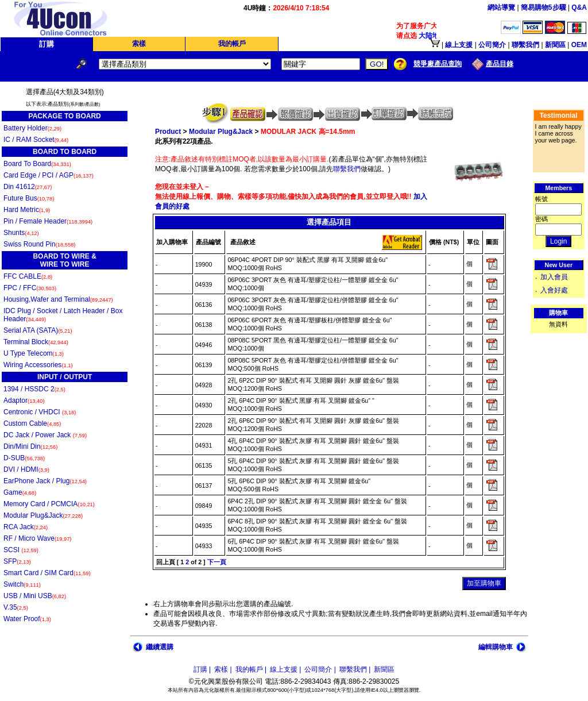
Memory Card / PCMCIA (49, 504)
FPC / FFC (30, 288)
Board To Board (37, 164)
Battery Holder (32, 128)
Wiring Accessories (38, 365)
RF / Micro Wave (37, 538)
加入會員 (554, 277)
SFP (17, 561)
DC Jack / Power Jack (45, 435)
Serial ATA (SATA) (38, 330)
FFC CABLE (28, 276)
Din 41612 (28, 187)
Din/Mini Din (30, 446)
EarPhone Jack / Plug (45, 481)
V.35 (16, 607)
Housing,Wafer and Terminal (58, 299)
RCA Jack (26, 527)
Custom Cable (32, 423)
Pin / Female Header (48, 221)
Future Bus (29, 198)
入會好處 (554, 290)
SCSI (21, 550)
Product (168, 132)
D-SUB (24, 458)
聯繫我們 (347, 169)
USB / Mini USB (35, 596)
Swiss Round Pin (39, 244)
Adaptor (24, 400)
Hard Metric (27, 210)
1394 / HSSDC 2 (34, 389)
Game (20, 492)
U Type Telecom (34, 353)
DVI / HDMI (26, 469)
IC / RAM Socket (36, 140)
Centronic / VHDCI (40, 412)
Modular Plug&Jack (43, 515)
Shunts (21, 233)
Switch (22, 584)
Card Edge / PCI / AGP (49, 175)
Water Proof (27, 619)
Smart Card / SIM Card (47, 573)
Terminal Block (36, 342)
